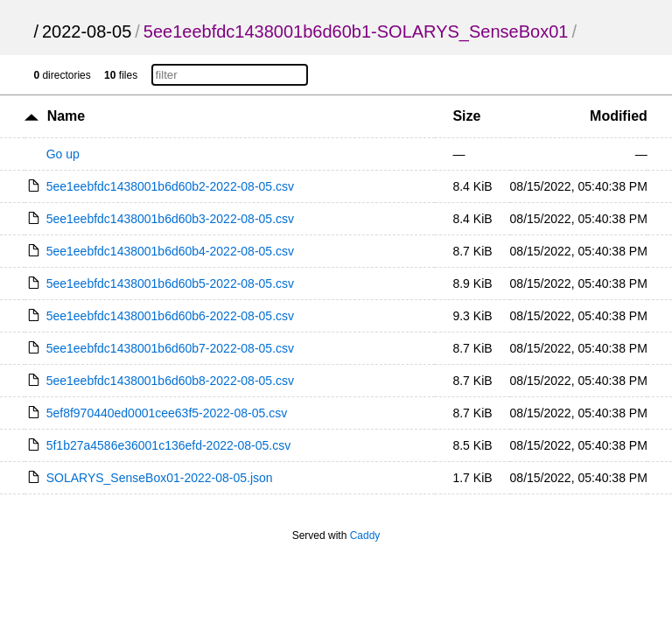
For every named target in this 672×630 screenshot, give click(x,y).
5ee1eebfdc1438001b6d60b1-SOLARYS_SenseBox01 (356, 31)
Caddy (365, 535)
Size (466, 116)
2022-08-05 (87, 31)
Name (66, 116)
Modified (619, 116)
